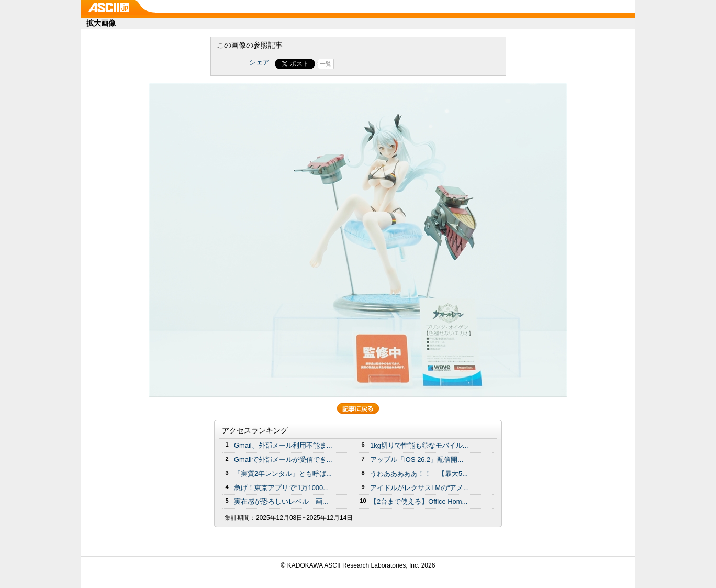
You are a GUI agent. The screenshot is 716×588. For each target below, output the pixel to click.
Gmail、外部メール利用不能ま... (283, 445)
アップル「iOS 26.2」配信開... (417, 459)
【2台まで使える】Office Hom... (419, 501)
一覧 (326, 64)
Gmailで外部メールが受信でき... (283, 459)
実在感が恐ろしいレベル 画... (281, 501)
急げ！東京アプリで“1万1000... (281, 488)
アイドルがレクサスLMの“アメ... (419, 488)
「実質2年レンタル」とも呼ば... (283, 474)
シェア (259, 62)
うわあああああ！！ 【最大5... (419, 474)
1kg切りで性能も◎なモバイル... (419, 445)
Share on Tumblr (397, 64)
